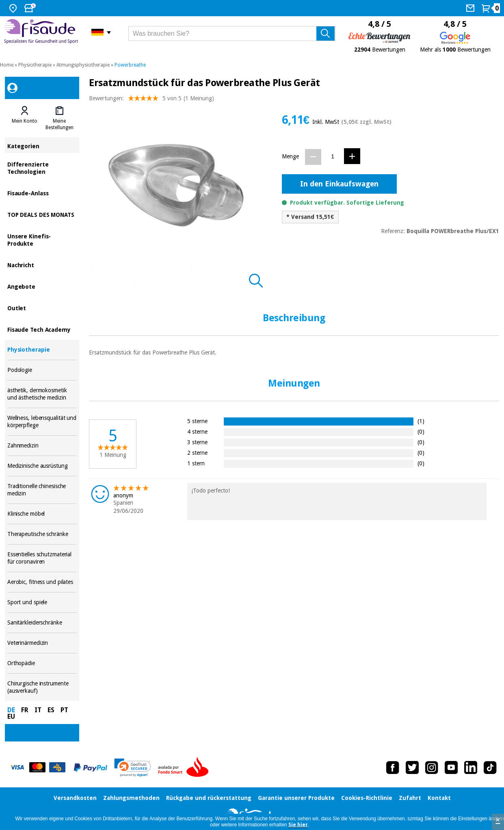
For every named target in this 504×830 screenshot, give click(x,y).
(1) (421, 421)
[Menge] (333, 157)
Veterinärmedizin (42, 643)
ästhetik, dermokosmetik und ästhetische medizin (42, 394)
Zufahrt (410, 798)
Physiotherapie (35, 65)
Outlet (42, 308)
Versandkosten (75, 798)
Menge (290, 156)
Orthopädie (42, 663)
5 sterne (197, 421)
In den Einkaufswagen (339, 184)
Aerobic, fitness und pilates (42, 582)
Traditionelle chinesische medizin (42, 490)
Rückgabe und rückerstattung (209, 798)
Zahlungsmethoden (131, 798)
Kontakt (439, 798)
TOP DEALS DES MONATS (42, 214)
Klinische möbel (42, 514)
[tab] (25, 118)
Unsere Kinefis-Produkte (42, 239)
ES (51, 710)
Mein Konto (25, 121)
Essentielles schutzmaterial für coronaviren (42, 558)
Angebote (42, 286)
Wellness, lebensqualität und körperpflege (42, 422)
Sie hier (298, 825)
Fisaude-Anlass (42, 193)
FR (25, 710)
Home (7, 65)
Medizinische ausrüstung (42, 466)
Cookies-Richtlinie (367, 798)
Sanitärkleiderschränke (42, 623)
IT (38, 710)
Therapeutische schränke (42, 534)
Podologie (42, 370)
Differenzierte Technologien (42, 168)
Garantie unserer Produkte (296, 798)
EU (11, 717)
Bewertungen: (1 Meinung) (151, 100)
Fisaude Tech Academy (42, 329)
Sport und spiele (42, 602)
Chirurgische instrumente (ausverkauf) (42, 687)
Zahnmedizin (42, 446)
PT (64, 710)
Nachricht (42, 265)
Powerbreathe (130, 65)
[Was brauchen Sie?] (232, 34)
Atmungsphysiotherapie (83, 65)
